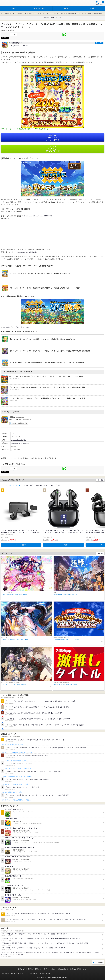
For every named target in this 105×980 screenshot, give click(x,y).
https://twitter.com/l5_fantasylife (20, 443)
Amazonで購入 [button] (21, 545)
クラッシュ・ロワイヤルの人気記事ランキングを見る (16, 768)
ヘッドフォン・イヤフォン (11, 485)
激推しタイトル (56, 18)
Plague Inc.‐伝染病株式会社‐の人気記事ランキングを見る (17, 776)
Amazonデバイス (42, 485)
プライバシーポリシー (50, 969)
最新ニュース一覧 (34, 13)
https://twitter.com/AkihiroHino (27, 252)
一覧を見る (100, 480)
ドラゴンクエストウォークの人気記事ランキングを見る (17, 753)
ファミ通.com (72, 969)
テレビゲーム (55, 485)
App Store (52, 138)
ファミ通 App (8, 3)
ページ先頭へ (99, 962)
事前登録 (46, 18)
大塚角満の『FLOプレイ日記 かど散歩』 (17, 327)
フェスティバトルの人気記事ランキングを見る (15, 760)
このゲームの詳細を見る (20, 423)
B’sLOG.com (82, 969)
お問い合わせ (22, 969)
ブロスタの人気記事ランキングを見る (12, 792)
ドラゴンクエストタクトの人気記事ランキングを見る (16, 800)
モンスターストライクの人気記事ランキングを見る (16, 784)
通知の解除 (62, 969)
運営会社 (38, 969)
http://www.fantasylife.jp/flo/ (19, 440)
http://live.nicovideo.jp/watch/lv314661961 (38, 216)
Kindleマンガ (28, 485)
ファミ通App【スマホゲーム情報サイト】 (14, 13)
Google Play (52, 149)
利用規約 (31, 969)
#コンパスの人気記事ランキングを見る (12, 745)
